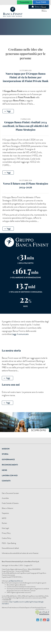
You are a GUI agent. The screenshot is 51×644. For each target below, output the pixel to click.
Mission (6, 449)
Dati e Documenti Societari (10, 493)
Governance (8, 459)
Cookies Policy (6, 538)
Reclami (4, 523)
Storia (5, 454)
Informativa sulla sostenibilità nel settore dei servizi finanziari (20, 553)
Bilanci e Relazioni (7, 508)
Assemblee (5, 498)
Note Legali (5, 528)
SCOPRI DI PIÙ (39, 430)
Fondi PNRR (41, 2)
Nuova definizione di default (10, 548)
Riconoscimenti (10, 465)
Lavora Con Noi (10, 475)
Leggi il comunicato (20, 334)
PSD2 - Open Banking (9, 543)
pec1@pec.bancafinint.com (16, 581)
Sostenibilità (25, 2)
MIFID (4, 518)
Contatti (6, 481)
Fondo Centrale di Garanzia (10, 503)
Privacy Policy (6, 533)
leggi (7, 111)
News (4, 470)
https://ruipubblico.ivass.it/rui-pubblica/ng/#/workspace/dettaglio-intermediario (23, 603)
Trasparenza (5, 513)
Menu (44, 9)
